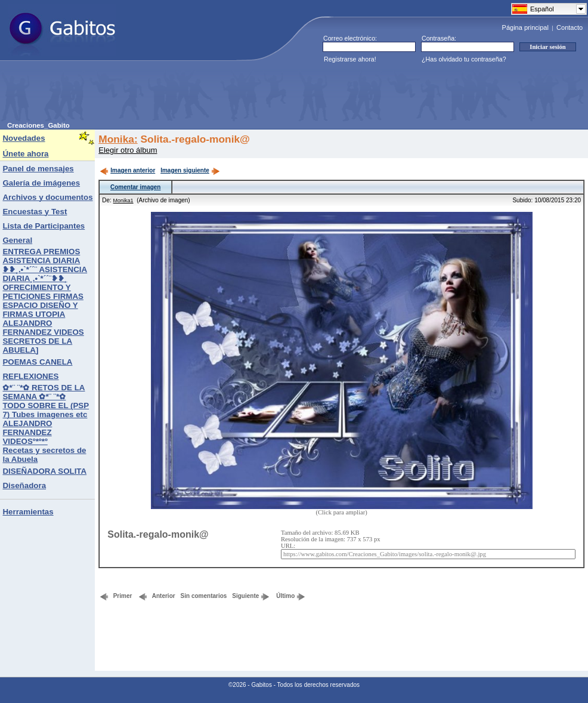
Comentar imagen (135, 187)
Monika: (118, 139)
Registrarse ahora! (350, 59)
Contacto (570, 27)
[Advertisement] (224, 95)
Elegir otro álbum (128, 150)
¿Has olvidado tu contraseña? (464, 59)
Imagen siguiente (190, 170)
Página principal (525, 27)
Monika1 (123, 201)
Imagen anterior (127, 170)
